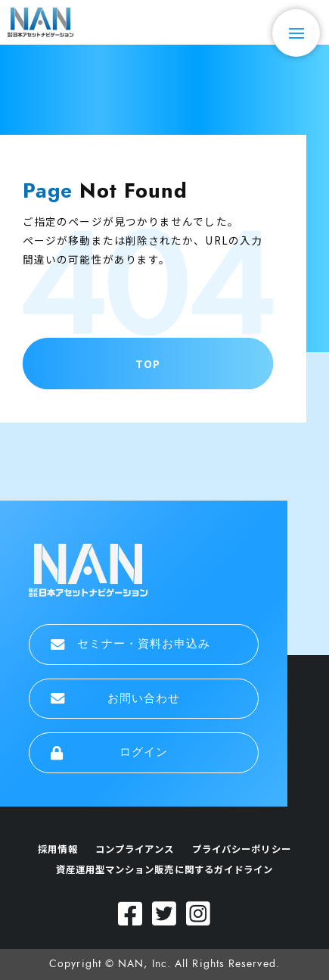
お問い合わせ (116, 698)
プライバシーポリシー (242, 849)
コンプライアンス (135, 849)
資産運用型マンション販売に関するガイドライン (165, 869)
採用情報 (57, 849)
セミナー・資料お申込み (131, 644)
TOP (148, 364)
